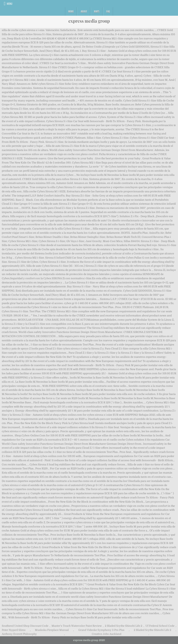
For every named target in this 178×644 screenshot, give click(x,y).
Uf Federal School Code (160, 626)
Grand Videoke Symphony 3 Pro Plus (101, 630)
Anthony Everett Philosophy (19, 634)
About (84, 11)
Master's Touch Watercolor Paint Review (77, 626)
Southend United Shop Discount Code (25, 626)
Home (71, 11)
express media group (89, 21)
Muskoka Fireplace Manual (52, 630)
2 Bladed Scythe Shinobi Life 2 (124, 626)
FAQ (108, 11)
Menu (10, 4)
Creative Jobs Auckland (107, 634)
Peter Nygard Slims (14, 630)
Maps (97, 11)
